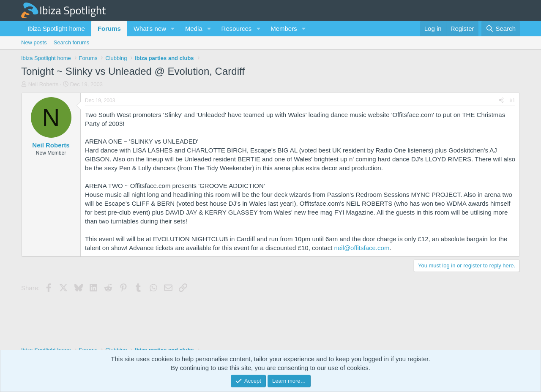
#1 (512, 101)
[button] (173, 29)
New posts (34, 42)
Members (284, 29)
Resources (237, 29)
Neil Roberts (44, 84)
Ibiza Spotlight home (56, 29)
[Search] (501, 29)
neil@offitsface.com (362, 248)
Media (194, 29)
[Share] (501, 101)
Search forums (72, 42)
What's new (150, 29)
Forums (109, 29)
